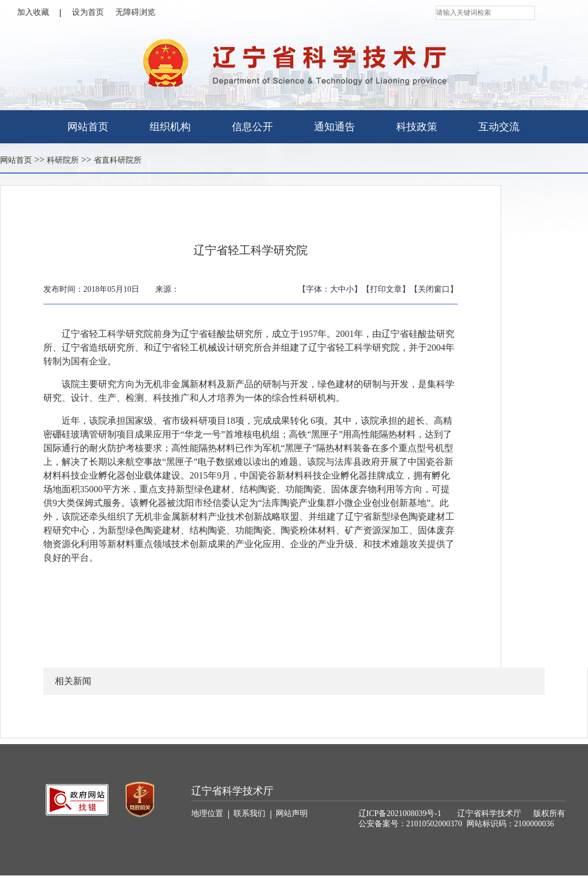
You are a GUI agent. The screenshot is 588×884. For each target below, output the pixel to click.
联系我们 (252, 814)
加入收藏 (39, 13)
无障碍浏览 (135, 12)
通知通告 (335, 127)
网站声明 (292, 813)
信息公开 (252, 127)
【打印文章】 (386, 289)
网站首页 (88, 127)
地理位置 (210, 814)
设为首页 (88, 12)
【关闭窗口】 (434, 289)
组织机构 (170, 127)
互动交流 (499, 127)
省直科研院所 (118, 160)
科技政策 (417, 127)
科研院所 (63, 160)
